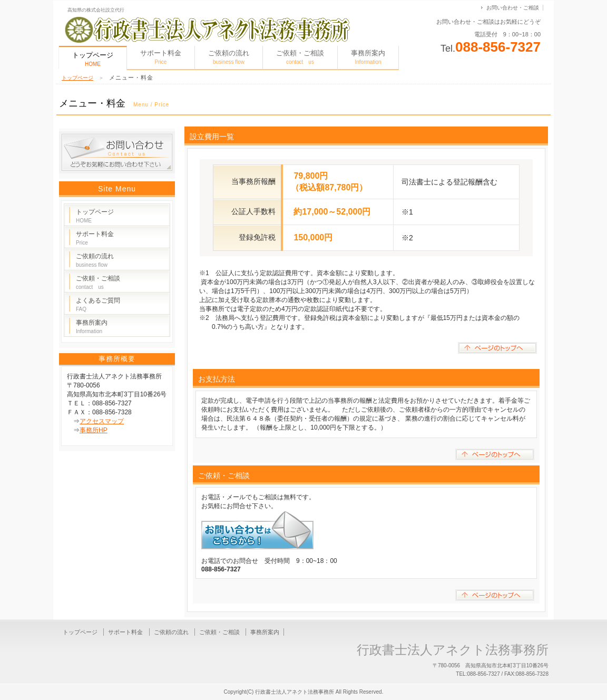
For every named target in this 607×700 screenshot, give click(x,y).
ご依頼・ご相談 (300, 57)
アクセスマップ (102, 421)
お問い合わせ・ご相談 (513, 8)
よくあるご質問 (98, 304)
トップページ (77, 78)
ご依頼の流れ (229, 57)
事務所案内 (368, 57)
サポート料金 (161, 57)
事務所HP (94, 430)
